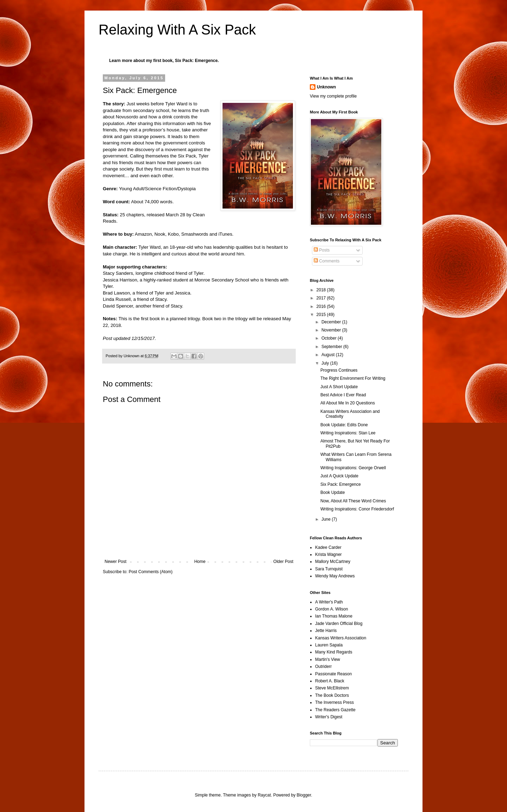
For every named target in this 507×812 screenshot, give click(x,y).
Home (200, 562)
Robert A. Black (330, 681)
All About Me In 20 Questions (348, 403)
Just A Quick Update (339, 476)
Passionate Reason (333, 674)
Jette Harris (326, 631)
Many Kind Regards (334, 652)
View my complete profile (333, 96)
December (332, 322)
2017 (322, 298)
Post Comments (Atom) (151, 572)
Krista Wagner (328, 554)
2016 (322, 306)
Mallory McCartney (333, 562)
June (327, 519)
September (332, 347)
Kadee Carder (328, 547)
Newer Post (115, 562)
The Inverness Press (334, 702)
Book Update (333, 492)
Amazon (143, 234)
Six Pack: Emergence (196, 61)
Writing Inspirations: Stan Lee (348, 433)
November (332, 330)
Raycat (264, 795)
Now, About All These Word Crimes (353, 501)
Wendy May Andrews (335, 576)
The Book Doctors (332, 695)
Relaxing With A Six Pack (177, 30)
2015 (322, 315)
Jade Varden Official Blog (339, 624)
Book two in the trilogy (225, 319)
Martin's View (328, 659)
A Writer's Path (329, 602)
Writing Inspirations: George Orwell (353, 468)
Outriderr (323, 667)
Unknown (326, 87)
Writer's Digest (329, 717)
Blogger (304, 795)
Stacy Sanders (118, 273)
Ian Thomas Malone (334, 616)
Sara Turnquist (329, 569)
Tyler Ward (149, 247)
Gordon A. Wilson (331, 609)
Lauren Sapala (329, 645)
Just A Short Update (339, 387)
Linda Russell (117, 299)
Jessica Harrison (120, 280)
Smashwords (195, 234)
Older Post (283, 562)
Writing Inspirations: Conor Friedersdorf (357, 509)
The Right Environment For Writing (353, 378)
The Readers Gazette (335, 710)
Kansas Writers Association (341, 638)
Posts (322, 250)
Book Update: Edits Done (344, 425)
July (326, 363)
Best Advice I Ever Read (343, 395)
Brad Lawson (116, 293)
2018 (322, 290)
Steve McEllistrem (332, 688)
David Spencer (118, 306)
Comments (327, 261)
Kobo (173, 234)
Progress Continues (339, 370)
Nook (160, 234)
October (330, 338)
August (329, 355)
